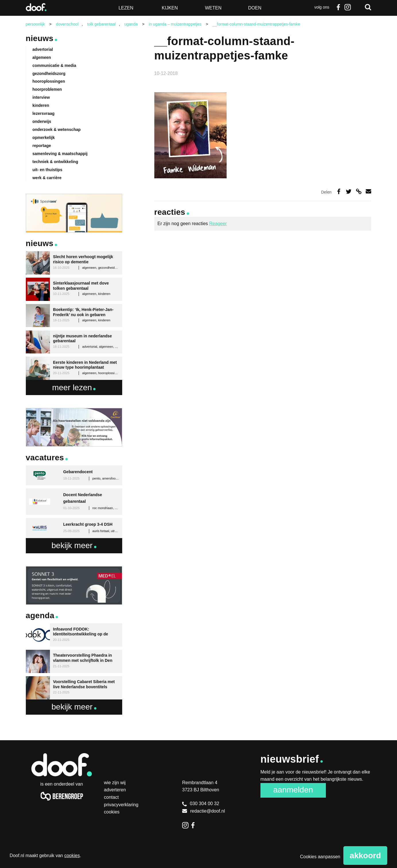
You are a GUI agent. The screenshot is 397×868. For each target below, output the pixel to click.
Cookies (112, 812)
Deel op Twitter (349, 191)
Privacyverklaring (121, 805)
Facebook (338, 7)
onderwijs (42, 121)
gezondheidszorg (49, 74)
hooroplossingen (49, 81)
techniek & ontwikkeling (55, 162)
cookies (72, 856)
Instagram (347, 7)
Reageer (218, 224)
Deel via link (359, 191)
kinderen (41, 105)
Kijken (170, 8)
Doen (255, 8)
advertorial (43, 49)
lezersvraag (43, 113)
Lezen (126, 8)
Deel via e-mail (368, 191)
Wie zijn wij (115, 783)
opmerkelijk (44, 138)
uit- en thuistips (47, 170)
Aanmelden (293, 790)
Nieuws (40, 38)
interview (41, 97)
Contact (111, 797)
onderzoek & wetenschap (57, 129)
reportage (42, 146)
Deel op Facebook (339, 191)
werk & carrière (47, 178)
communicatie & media (54, 65)
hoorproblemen (47, 89)
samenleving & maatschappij (60, 154)
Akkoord (365, 856)
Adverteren (115, 790)
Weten (213, 8)
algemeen (42, 57)
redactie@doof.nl (204, 811)
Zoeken (368, 7)
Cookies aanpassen (320, 857)
